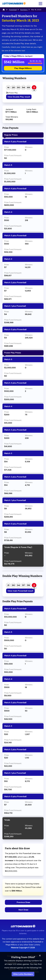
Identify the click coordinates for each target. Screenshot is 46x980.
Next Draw (23, 910)
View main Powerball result (20, 591)
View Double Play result (19, 97)
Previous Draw (23, 902)
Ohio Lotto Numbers (23, 974)
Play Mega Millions (23, 68)
